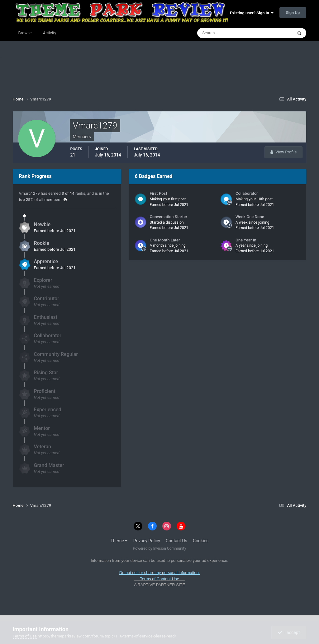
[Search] (226, 33)
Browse (25, 33)
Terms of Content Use (159, 579)
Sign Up (293, 13)
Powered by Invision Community (160, 548)
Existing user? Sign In (252, 13)
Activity (50, 33)
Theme (119, 541)
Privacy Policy (147, 541)
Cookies (201, 541)
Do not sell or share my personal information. (160, 573)
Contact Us (176, 541)
